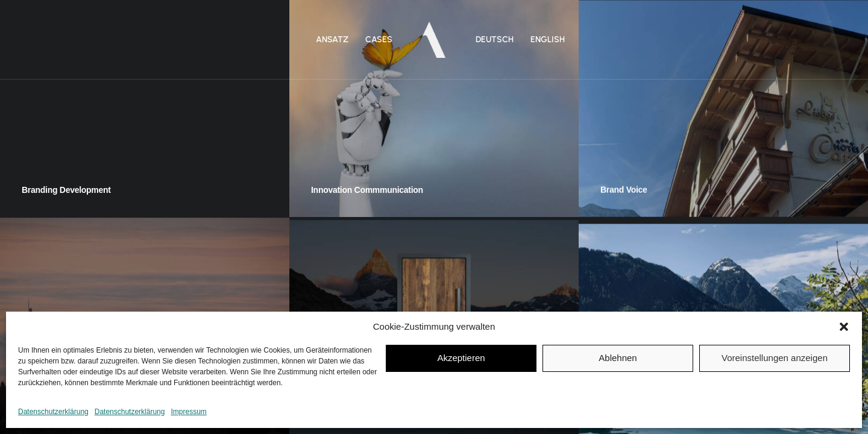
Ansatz (332, 39)
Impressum (188, 412)
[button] (844, 327)
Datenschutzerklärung (53, 412)
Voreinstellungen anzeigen (775, 358)
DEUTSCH (495, 39)
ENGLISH (548, 39)
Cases (379, 39)
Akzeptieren (461, 358)
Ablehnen (618, 358)
